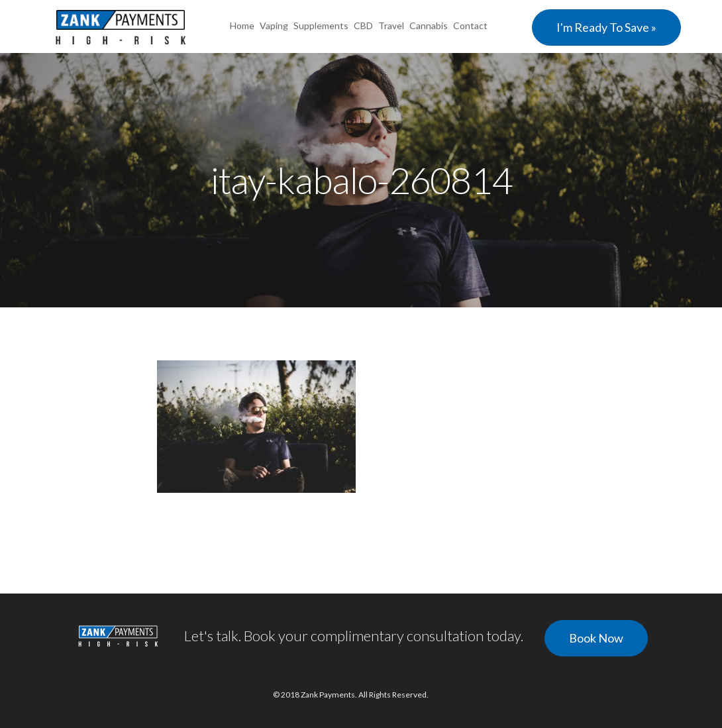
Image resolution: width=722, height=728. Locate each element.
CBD (363, 26)
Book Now (596, 638)
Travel (391, 26)
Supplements (321, 26)
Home (242, 26)
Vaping (274, 26)
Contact (470, 26)
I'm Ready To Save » (606, 27)
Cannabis (429, 26)
